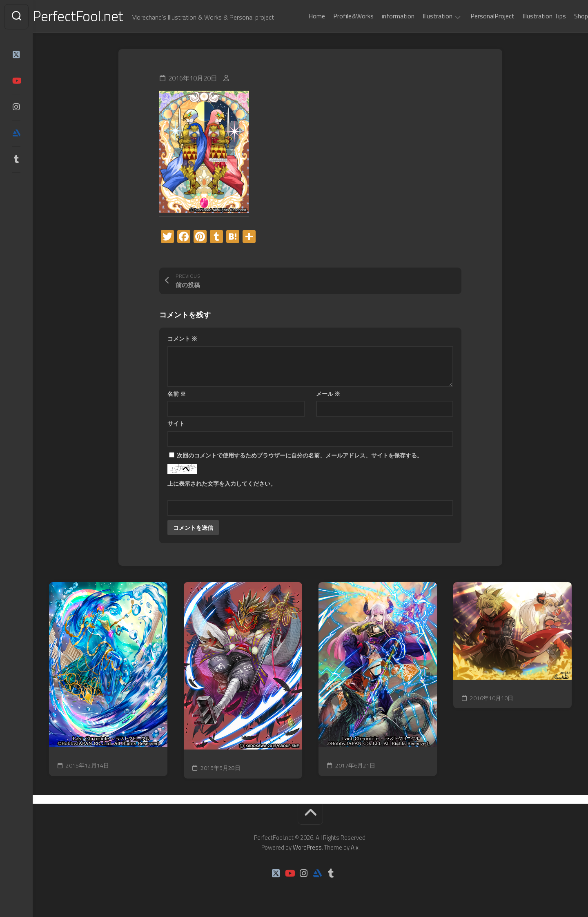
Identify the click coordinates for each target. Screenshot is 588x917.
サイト (176, 425)
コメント (182, 340)
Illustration (421, 16)
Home (300, 16)
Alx (355, 848)
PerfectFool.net (95, 17)
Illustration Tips (528, 16)
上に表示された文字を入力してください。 (222, 484)
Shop (565, 16)
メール (328, 394)
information (382, 16)
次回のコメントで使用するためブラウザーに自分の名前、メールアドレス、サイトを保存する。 (300, 456)
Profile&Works (337, 16)
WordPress (307, 848)
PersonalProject (476, 16)
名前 (177, 394)
